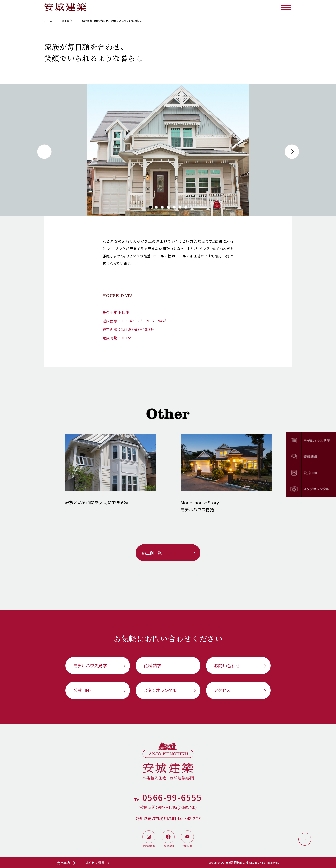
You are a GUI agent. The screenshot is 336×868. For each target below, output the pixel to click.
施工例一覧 (152, 553)
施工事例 (67, 21)
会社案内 (64, 863)
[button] (44, 152)
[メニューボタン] (286, 7)
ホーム (48, 21)
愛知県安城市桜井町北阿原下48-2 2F (168, 818)
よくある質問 (96, 863)
